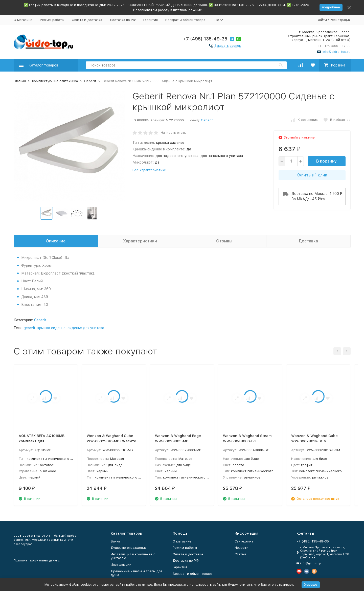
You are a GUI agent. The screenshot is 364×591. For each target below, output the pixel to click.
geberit (29, 328)
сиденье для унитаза (86, 328)
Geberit (90, 81)
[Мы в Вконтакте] (307, 571)
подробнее (331, 7)
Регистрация (340, 20)
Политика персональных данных (37, 561)
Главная (20, 81)
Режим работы (52, 20)
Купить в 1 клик (312, 175)
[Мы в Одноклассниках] (314, 571)
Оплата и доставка (87, 20)
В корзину (326, 161)
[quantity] (291, 161)
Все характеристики (149, 170)
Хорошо (311, 585)
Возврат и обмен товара (185, 20)
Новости (242, 548)
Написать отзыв (174, 133)
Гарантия (151, 20)
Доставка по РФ (123, 20)
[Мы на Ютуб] (299, 571)
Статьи (240, 554)
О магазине (23, 20)
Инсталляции (121, 565)
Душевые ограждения (129, 548)
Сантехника (244, 541)
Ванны (116, 541)
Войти (322, 20)
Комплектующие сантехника (55, 81)
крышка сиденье (51, 328)
